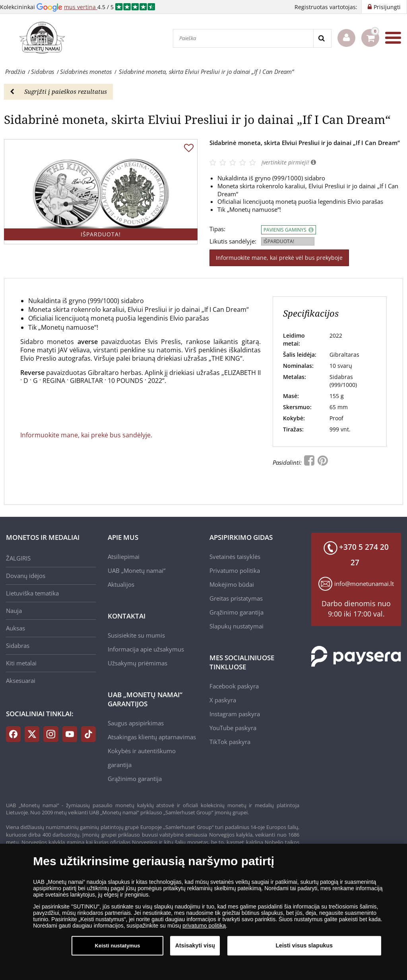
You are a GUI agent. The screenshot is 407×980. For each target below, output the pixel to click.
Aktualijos (121, 584)
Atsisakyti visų (195, 949)
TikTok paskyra (230, 742)
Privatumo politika (235, 570)
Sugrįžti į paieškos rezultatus (58, 91)
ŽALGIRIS (18, 558)
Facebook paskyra (234, 686)
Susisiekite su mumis (136, 635)
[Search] (322, 38)
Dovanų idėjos (26, 576)
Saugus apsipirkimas (136, 723)
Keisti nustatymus (118, 949)
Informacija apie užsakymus (146, 649)
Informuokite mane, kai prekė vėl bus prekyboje (279, 258)
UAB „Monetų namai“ (137, 570)
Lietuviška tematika (32, 593)
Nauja (14, 611)
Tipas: (217, 229)
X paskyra (223, 700)
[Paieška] (243, 38)
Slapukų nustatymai (236, 626)
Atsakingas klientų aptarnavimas (152, 737)
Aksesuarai (21, 680)
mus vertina (81, 7)
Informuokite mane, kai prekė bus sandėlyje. (86, 435)
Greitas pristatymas (236, 598)
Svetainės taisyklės (235, 557)
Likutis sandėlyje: (233, 241)
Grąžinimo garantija (135, 779)
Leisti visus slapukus (304, 949)
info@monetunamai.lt (364, 584)
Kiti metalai (21, 663)
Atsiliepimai (124, 557)
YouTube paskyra (233, 728)
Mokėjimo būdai (232, 584)
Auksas (16, 628)
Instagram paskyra (235, 714)
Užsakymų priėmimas (138, 663)
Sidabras (18, 646)
